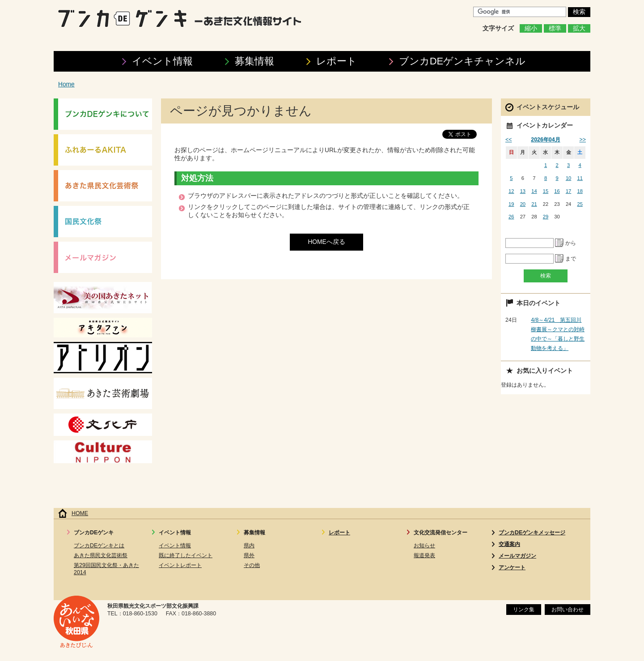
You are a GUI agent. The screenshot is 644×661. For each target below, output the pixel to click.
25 (580, 204)
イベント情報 (162, 61)
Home (66, 84)
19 (511, 204)
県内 (249, 546)
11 (580, 178)
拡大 (579, 28)
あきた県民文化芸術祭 (101, 555)
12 (511, 191)
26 (511, 217)
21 (534, 204)
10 (568, 178)
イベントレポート (180, 565)
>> (583, 140)
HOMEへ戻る (326, 242)
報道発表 (424, 555)
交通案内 (509, 544)
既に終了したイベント (186, 555)
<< (508, 140)
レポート (337, 61)
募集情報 (254, 61)
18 (580, 191)
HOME (80, 513)
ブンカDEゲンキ (462, 61)
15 (546, 191)
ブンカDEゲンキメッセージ (532, 533)
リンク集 (524, 610)
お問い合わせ (568, 610)
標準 (555, 28)
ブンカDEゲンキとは (99, 546)
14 (534, 191)
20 (523, 204)
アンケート (512, 567)
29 (546, 217)
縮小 (531, 28)
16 (557, 191)
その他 (252, 565)
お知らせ (424, 546)
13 (523, 191)
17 (568, 191)
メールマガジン (517, 556)
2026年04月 (545, 140)
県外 (249, 555)
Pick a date (559, 243)
